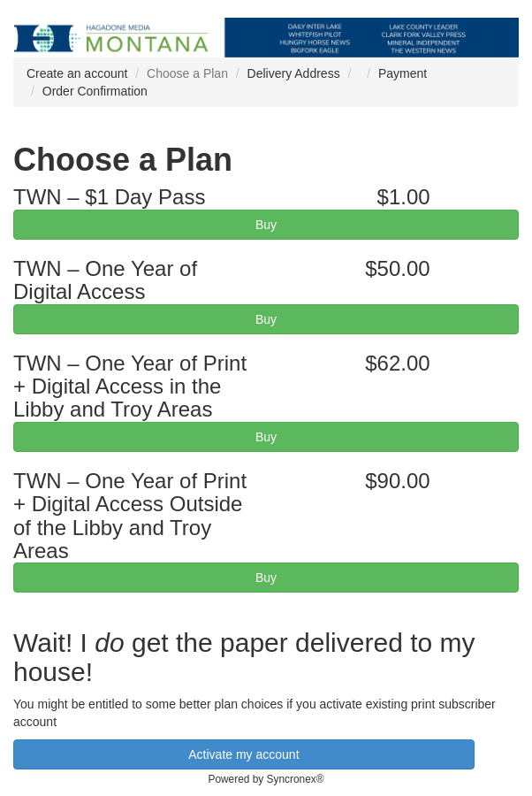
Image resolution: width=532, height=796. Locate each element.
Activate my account (243, 754)
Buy (266, 225)
